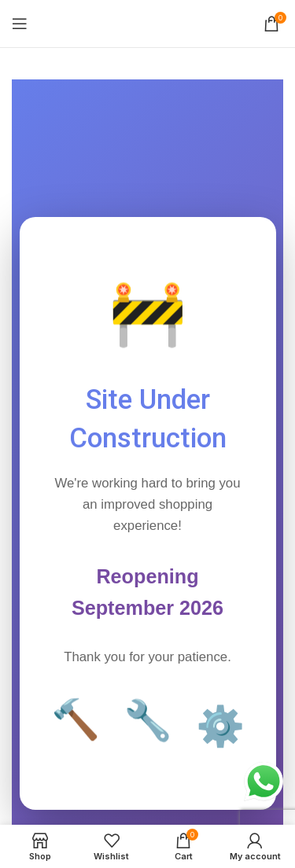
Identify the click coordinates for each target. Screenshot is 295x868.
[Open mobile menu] (20, 24)
